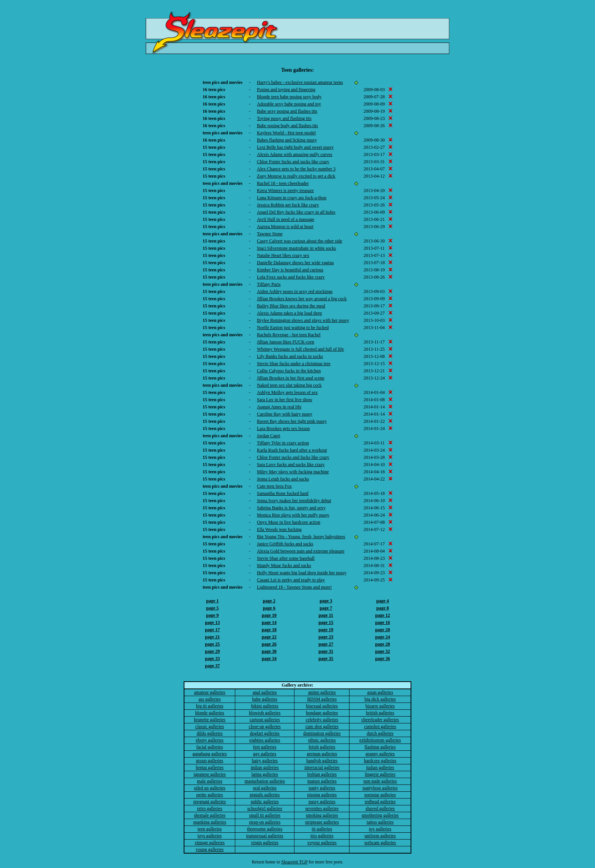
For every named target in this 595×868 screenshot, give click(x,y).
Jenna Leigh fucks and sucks (283, 479)
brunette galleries (210, 720)
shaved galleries (380, 808)
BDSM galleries (322, 699)
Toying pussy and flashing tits (284, 118)
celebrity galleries (322, 720)
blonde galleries (209, 713)
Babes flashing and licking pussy (287, 140)
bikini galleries (265, 706)
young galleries (210, 849)
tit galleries (322, 829)
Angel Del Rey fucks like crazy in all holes (296, 212)
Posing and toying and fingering (286, 90)
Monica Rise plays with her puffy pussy (293, 515)
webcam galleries (380, 843)
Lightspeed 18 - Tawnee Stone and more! (294, 587)
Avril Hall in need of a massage (286, 219)
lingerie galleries (380, 774)
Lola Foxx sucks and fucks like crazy (291, 277)
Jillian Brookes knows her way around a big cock (302, 299)
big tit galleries (209, 706)
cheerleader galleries (380, 720)
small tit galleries (265, 815)
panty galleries (322, 788)
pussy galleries (322, 802)
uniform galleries (380, 836)
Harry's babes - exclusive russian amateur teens (300, 82)
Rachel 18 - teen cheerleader (283, 183)
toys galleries (210, 836)
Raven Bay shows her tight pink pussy (292, 421)
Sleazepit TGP (294, 862)
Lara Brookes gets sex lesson (283, 428)
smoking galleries (322, 815)
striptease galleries (322, 822)
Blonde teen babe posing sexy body (289, 97)
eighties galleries (265, 740)
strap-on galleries (265, 822)
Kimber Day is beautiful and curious (290, 270)
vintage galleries (210, 843)
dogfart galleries (264, 733)
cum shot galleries (322, 726)
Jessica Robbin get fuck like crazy (288, 205)
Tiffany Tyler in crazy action (283, 443)
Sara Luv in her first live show (285, 400)
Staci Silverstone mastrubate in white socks (296, 248)
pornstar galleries (380, 795)
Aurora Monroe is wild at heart (285, 227)
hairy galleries (264, 761)
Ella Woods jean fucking (279, 529)
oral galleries (264, 788)
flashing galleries (380, 747)
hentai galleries (210, 767)
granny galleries (380, 754)
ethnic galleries (322, 740)
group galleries (210, 761)
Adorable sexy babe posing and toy (289, 104)
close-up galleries (264, 726)
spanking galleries (210, 822)
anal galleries (265, 692)
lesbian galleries (322, 774)
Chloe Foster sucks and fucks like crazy (293, 457)
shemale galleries (210, 815)
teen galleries (210, 829)
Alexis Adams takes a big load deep (289, 313)
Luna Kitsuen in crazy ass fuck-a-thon (292, 198)
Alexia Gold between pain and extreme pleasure (301, 551)
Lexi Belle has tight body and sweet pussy (295, 147)
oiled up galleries (210, 788)
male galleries (210, 781)
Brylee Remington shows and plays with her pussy (303, 320)
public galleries (265, 802)
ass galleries (209, 699)
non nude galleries (380, 781)
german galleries (322, 754)
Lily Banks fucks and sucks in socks (290, 356)
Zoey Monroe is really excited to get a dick (296, 176)
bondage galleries (322, 713)
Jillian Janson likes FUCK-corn (286, 342)
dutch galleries (380, 733)
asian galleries (380, 692)
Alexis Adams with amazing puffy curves (295, 154)
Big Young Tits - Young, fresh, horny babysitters (301, 537)
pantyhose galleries (380, 788)
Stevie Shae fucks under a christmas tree (294, 364)
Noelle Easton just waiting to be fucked (293, 328)
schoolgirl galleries (265, 808)
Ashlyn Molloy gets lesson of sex (287, 392)
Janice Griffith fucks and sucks (285, 544)
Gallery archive (297, 685)
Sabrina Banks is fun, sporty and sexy (291, 508)
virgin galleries (265, 843)
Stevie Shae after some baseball (286, 558)
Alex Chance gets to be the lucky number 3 (296, 169)
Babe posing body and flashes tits (287, 126)
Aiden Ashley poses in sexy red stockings (295, 291)
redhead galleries (380, 802)
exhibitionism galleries (380, 740)
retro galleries (209, 808)
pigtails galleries (265, 795)
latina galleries (264, 774)
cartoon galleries (265, 720)
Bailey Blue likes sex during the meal (291, 306)
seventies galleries (322, 808)
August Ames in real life (279, 407)
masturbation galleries (264, 781)
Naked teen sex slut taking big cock (289, 385)
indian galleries (265, 767)
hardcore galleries (380, 761)
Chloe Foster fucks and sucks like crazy (293, 162)
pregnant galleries (210, 802)
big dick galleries (380, 699)
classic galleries (210, 726)
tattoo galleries (380, 822)
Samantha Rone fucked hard (283, 493)
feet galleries (265, 747)
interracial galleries (322, 767)
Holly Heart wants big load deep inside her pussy (302, 573)
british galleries (380, 713)
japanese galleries (210, 774)
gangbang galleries (209, 754)
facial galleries (209, 747)
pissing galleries (322, 795)
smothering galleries (380, 815)
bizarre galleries (380, 706)
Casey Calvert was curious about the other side (300, 241)
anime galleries (322, 692)
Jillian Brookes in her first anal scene (291, 378)
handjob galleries (322, 761)
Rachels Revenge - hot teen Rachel (289, 335)
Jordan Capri (269, 436)
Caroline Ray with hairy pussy (285, 414)
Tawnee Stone (270, 234)
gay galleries (265, 754)
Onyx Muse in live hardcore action (289, 522)
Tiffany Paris (269, 284)
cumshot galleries (380, 726)
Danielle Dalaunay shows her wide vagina (295, 263)
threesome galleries (265, 829)
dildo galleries (209, 733)
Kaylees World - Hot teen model (286, 133)
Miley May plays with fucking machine (293, 472)
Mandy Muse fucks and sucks (284, 566)
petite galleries (209, 795)
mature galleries (322, 781)
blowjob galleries (265, 713)
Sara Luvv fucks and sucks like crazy (291, 465)
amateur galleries (209, 692)
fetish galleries (322, 747)
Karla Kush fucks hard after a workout (292, 450)
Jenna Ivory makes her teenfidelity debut (294, 501)
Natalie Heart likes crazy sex (283, 255)
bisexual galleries (322, 706)
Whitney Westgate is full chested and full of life (300, 349)
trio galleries (322, 836)
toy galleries (380, 829)
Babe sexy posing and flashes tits (287, 111)
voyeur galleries (322, 843)
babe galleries (264, 699)
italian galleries (380, 767)
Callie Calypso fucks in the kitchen (289, 371)
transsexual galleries (265, 836)
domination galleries (322, 733)
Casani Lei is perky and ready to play (291, 580)
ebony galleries (210, 740)
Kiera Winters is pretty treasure (285, 191)
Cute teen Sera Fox (274, 486)
